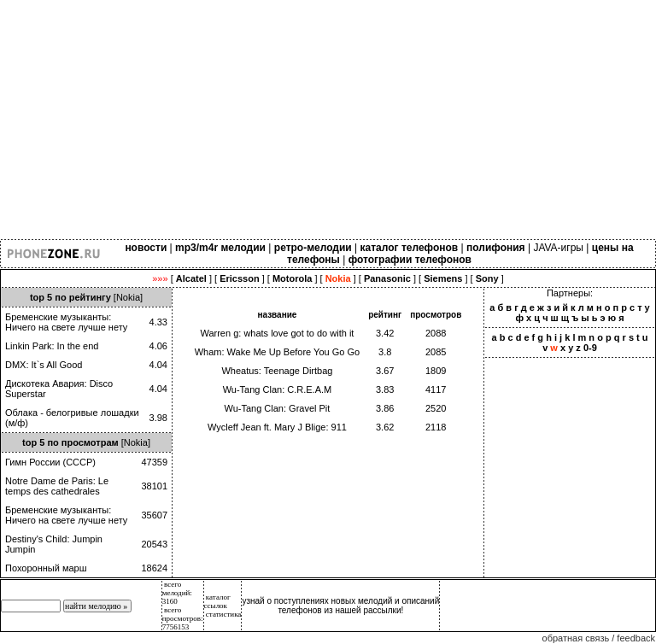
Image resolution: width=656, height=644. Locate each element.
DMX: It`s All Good (44, 365)
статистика (224, 614)
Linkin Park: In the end (52, 346)
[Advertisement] (328, 120)
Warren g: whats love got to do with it (277, 333)
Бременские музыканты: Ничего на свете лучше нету (66, 322)
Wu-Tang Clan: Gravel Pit (277, 408)
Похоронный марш (46, 568)
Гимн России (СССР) (50, 462)
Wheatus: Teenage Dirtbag (277, 371)
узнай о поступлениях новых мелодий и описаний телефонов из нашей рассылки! (340, 606)
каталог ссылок (217, 601)
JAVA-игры (558, 248)
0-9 (590, 348)
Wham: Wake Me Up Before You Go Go (277, 352)
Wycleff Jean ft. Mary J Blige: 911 (277, 427)
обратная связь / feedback (599, 638)
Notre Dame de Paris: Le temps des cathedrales (57, 486)
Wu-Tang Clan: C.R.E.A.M (278, 389)
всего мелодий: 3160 (177, 593)
